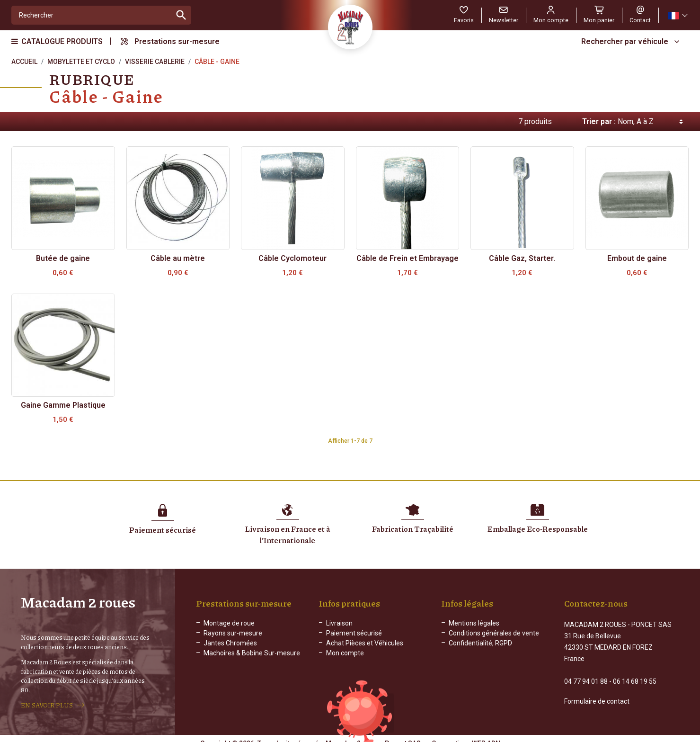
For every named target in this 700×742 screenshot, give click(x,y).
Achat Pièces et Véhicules (365, 643)
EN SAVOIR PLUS (47, 701)
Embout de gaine (637, 258)
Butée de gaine (63, 258)
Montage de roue (229, 623)
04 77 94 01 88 (586, 673)
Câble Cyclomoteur (292, 258)
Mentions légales (474, 623)
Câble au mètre (178, 258)
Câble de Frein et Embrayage (408, 258)
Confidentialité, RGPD (480, 643)
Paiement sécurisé (354, 633)
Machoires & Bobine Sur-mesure (252, 653)
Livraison (339, 623)
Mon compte (345, 653)
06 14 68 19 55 (635, 673)
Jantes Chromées (230, 643)
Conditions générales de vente (494, 633)
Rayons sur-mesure (233, 633)
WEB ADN (486, 735)
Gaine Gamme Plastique (63, 405)
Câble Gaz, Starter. (522, 258)
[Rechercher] (92, 15)
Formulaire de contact (597, 693)
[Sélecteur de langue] (677, 15)
